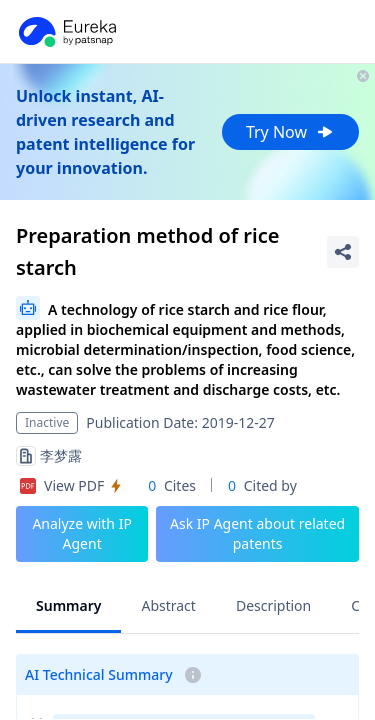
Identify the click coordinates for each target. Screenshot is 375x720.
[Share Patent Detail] (343, 252)
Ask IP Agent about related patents (257, 533)
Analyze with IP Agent (82, 533)
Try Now (290, 132)
